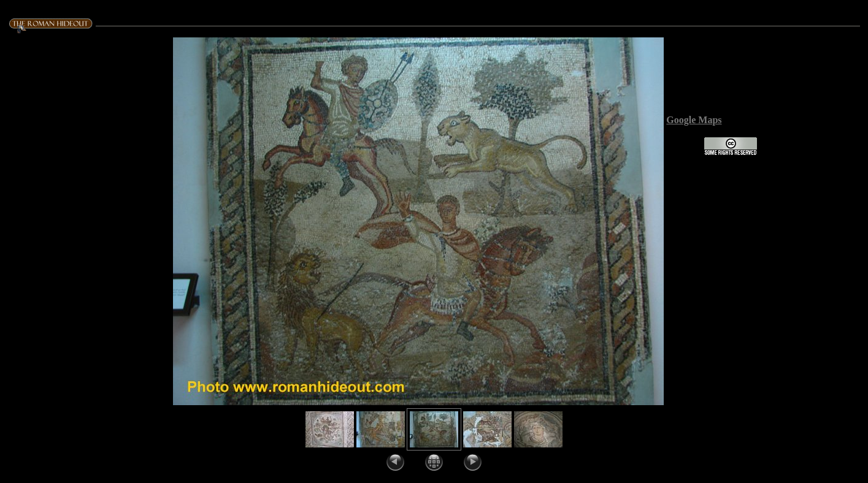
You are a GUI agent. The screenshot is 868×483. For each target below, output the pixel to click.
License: (685, 152)
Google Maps (694, 120)
